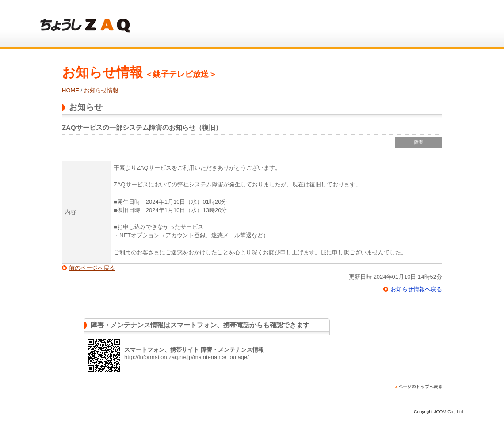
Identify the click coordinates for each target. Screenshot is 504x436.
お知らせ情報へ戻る (416, 289)
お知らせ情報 (101, 90)
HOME (71, 90)
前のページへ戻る (92, 268)
